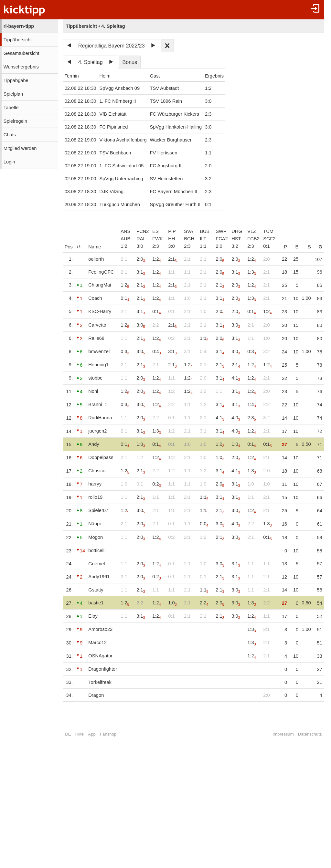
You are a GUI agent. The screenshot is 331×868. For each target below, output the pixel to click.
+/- (79, 247)
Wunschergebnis (21, 67)
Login (9, 162)
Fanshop (108, 734)
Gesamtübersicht (21, 53)
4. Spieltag (91, 62)
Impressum (275, 734)
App (92, 734)
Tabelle (11, 108)
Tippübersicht (18, 40)
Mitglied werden (20, 148)
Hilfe (80, 734)
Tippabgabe (16, 80)
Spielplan (13, 94)
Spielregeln (15, 121)
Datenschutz (301, 734)
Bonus (130, 62)
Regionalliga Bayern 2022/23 (111, 46)
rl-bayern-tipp (19, 26)
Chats (10, 135)
